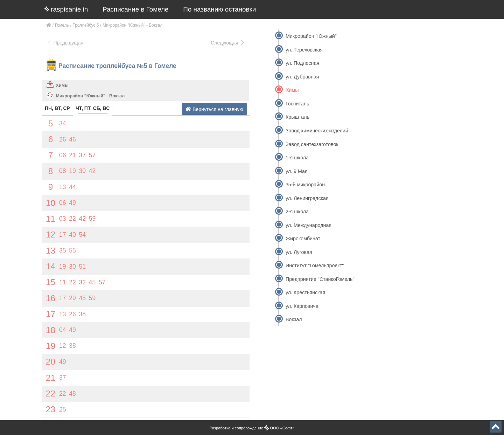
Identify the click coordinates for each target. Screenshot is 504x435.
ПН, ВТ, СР (57, 108)
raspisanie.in (66, 9)
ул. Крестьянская (305, 292)
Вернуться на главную (214, 109)
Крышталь (297, 117)
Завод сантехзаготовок (312, 144)
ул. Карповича (302, 306)
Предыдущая (65, 43)
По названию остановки (219, 9)
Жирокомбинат (303, 239)
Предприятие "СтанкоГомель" (320, 279)
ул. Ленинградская (307, 198)
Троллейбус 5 (86, 25)
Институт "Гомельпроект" (315, 265)
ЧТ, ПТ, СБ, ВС (93, 108)
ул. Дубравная (302, 77)
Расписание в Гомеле (136, 9)
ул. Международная (309, 225)
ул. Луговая (299, 252)
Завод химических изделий (317, 131)
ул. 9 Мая (297, 171)
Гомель (62, 25)
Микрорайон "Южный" (311, 36)
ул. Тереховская (304, 50)
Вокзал (294, 319)
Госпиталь (297, 104)
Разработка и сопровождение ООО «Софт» (252, 428)
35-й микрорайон (305, 185)
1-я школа (297, 158)
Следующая (228, 43)
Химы (62, 85)
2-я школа (297, 212)
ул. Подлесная (302, 63)
